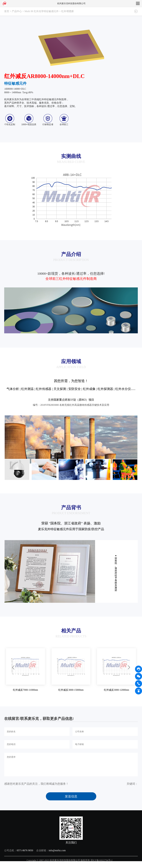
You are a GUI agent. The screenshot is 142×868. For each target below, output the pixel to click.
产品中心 (17, 11)
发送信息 (71, 796)
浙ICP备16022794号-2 (101, 860)
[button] (13, 668)
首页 (7, 11)
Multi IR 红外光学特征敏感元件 (42, 11)
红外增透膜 (68, 11)
